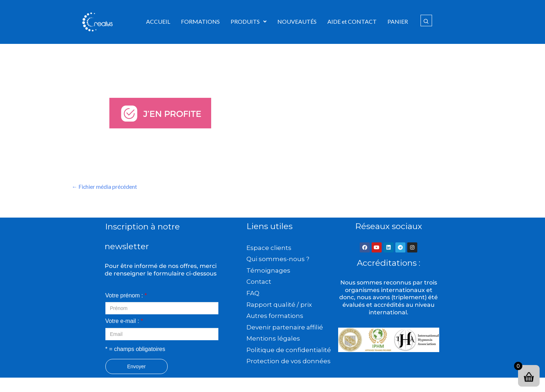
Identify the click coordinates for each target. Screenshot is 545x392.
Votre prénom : (126, 295)
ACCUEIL (158, 21)
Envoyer (137, 366)
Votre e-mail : (124, 321)
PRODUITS (249, 21)
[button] (249, 22)
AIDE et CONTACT (352, 21)
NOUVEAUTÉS (297, 21)
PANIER (398, 21)
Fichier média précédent (105, 186)
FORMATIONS (200, 21)
